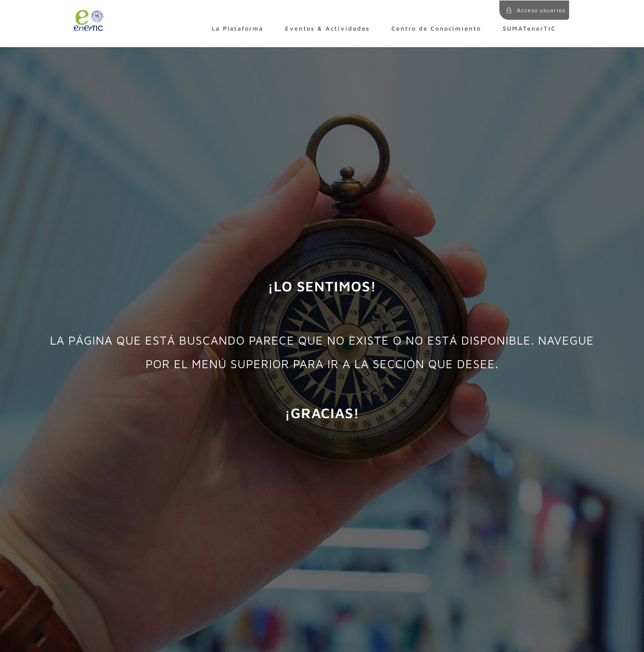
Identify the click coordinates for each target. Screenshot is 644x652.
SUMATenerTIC (529, 29)
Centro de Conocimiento (436, 29)
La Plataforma (237, 29)
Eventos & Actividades (327, 29)
